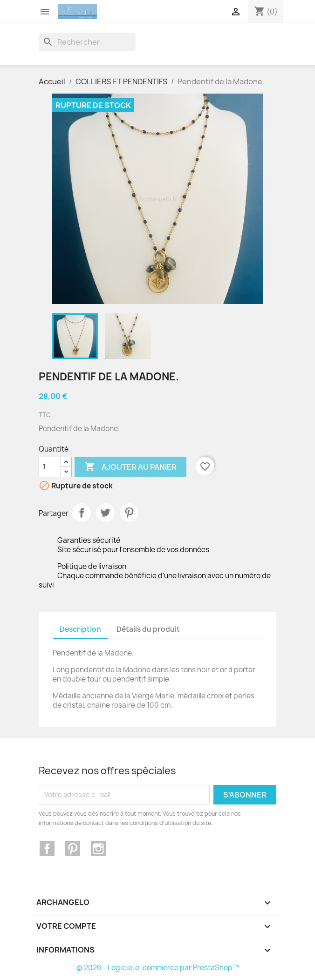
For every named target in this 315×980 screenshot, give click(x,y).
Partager (82, 513)
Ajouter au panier (130, 467)
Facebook (47, 849)
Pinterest (129, 513)
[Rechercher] (87, 42)
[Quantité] (50, 467)
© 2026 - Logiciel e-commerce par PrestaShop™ (158, 968)
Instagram (98, 849)
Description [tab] (80, 629)
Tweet (105, 513)
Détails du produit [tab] (148, 629)
